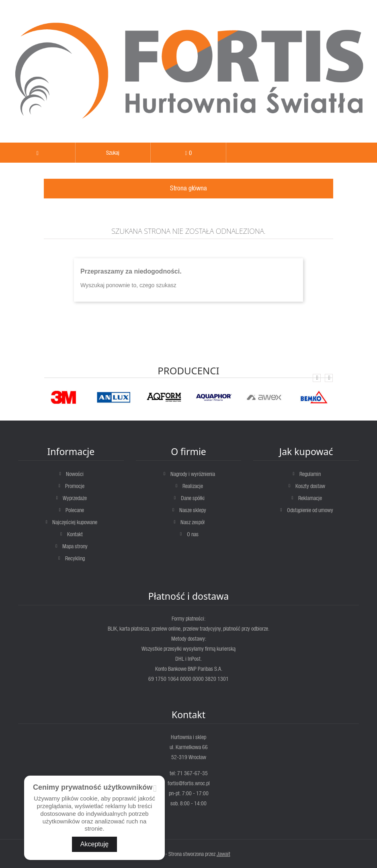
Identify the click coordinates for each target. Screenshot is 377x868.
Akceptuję (94, 844)
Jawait (223, 854)
